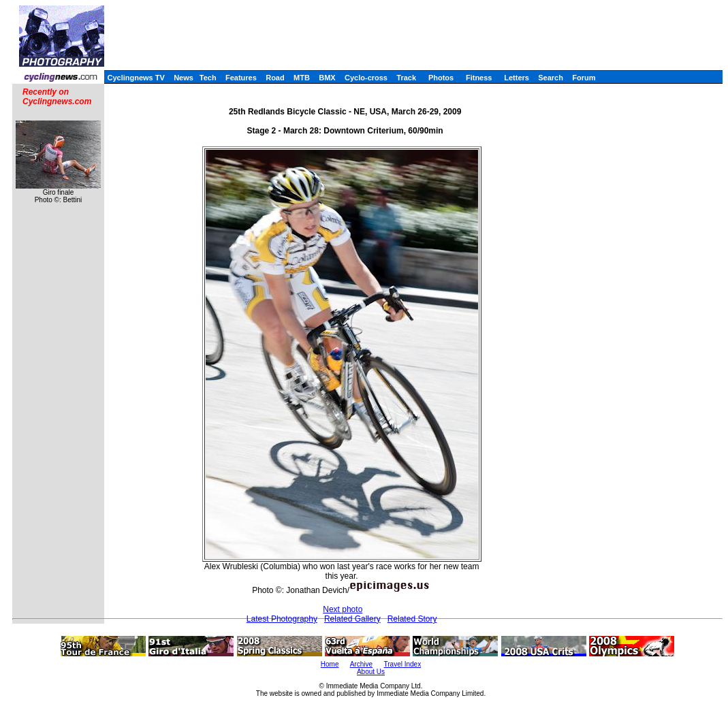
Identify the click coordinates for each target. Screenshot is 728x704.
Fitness (479, 78)
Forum (584, 78)
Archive (361, 664)
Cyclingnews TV (136, 78)
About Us (371, 672)
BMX (327, 78)
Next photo (343, 609)
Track (406, 78)
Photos (441, 78)
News (184, 78)
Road (275, 78)
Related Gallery (352, 619)
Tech (208, 78)
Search (551, 78)
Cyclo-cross (366, 78)
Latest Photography (282, 619)
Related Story (412, 619)
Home (330, 664)
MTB (302, 78)
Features (241, 78)
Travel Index (403, 664)
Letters (517, 78)
